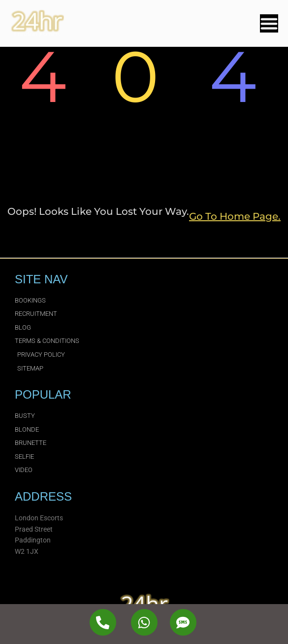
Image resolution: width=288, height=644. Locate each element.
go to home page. (235, 216)
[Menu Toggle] (269, 23)
